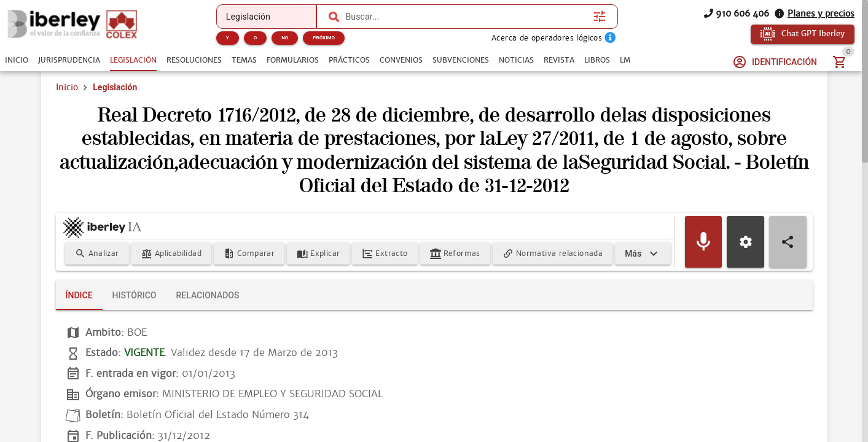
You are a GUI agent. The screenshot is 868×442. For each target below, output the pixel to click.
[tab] (17, 60)
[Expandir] (643, 254)
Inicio (67, 87)
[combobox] (466, 17)
